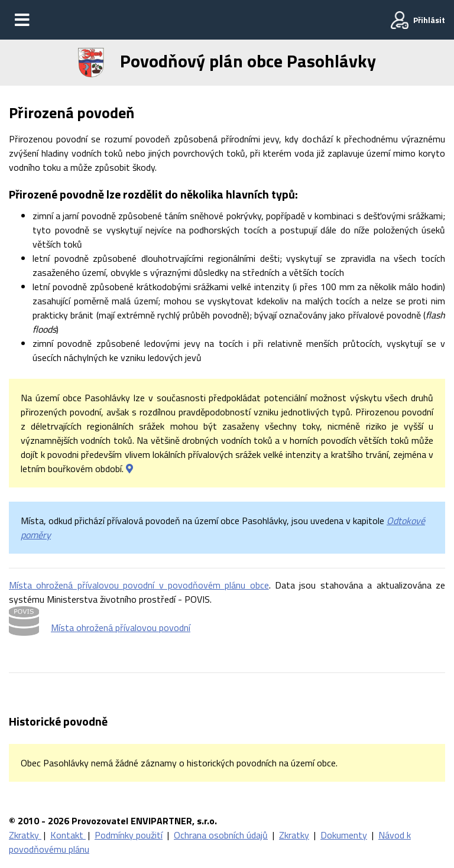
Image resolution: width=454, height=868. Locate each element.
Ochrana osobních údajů (221, 835)
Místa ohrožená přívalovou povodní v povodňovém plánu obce (139, 585)
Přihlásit (429, 20)
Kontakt (68, 835)
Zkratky (25, 835)
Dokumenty (344, 835)
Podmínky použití (129, 835)
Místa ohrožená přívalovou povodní (121, 628)
